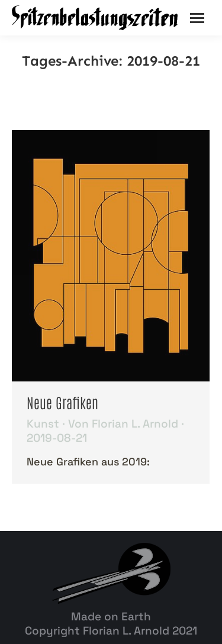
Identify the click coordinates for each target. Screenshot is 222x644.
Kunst (43, 424)
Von (123, 424)
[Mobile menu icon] (197, 18)
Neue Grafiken (62, 402)
